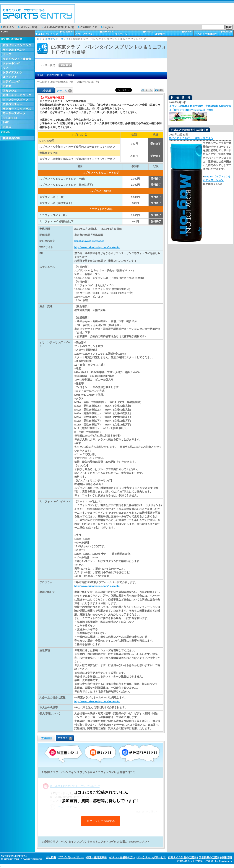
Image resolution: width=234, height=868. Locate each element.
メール (149, 90)
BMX (17, 123)
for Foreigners (223, 861)
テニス (17, 127)
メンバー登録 (30, 27)
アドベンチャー (17, 104)
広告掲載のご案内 (209, 857)
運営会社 (174, 33)
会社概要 (51, 857)
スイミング (17, 77)
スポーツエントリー (38, 14)
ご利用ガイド (90, 27)
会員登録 (17, 138)
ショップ (55, 33)
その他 (17, 86)
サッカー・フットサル (17, 109)
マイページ (134, 33)
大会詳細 (46, 738)
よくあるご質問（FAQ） (60, 27)
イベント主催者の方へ (122, 857)
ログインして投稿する (101, 821)
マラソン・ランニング (17, 45)
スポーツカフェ (94, 33)
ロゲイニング (17, 82)
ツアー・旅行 (17, 68)
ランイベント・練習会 (17, 59)
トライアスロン (17, 73)
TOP (39, 39)
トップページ (17, 33)
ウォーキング (17, 64)
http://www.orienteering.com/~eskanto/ (97, 247)
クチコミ (64, 91)
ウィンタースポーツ (17, 100)
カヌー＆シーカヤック (17, 95)
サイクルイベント (17, 50)
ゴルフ (17, 55)
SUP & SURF (17, 118)
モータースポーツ (17, 114)
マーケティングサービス (152, 857)
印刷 (161, 90)
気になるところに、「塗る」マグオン (191, 138)
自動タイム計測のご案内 (182, 857)
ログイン (10, 27)
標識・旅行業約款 (97, 857)
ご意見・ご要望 (204, 861)
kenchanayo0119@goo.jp (89, 241)
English (110, 27)
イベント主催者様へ (214, 33)
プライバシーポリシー (71, 857)
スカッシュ (17, 91)
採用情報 (227, 857)
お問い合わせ (185, 861)
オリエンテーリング (57, 39)
